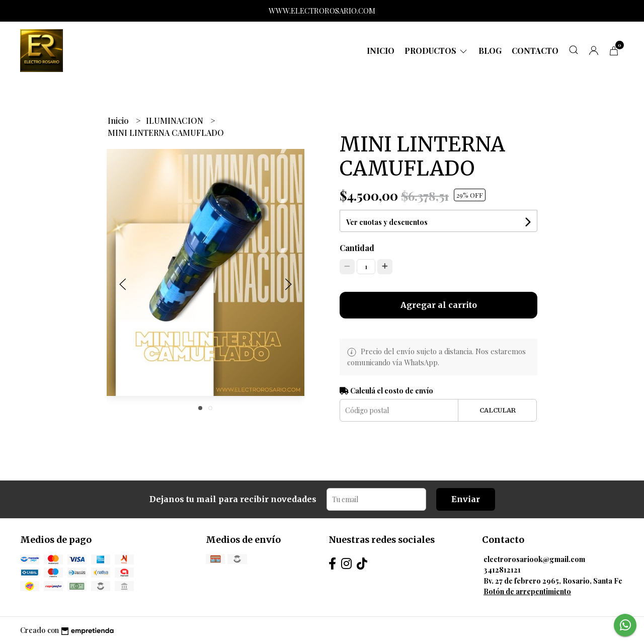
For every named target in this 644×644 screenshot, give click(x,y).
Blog (490, 51)
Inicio (381, 51)
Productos (436, 51)
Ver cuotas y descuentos (387, 222)
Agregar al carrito (439, 305)
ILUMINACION (176, 120)
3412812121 (502, 570)
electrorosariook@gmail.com (534, 559)
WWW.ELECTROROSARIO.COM (322, 11)
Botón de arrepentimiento (527, 591)
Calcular (498, 410)
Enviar (466, 499)
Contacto (535, 51)
